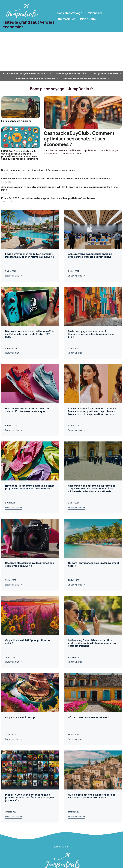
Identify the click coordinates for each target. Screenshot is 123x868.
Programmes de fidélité (108, 73)
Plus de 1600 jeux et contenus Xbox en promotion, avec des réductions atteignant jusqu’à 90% (30, 797)
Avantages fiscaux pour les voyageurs (37, 79)
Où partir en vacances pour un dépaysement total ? (94, 564)
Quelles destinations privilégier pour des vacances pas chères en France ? (92, 796)
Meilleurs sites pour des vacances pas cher (86, 79)
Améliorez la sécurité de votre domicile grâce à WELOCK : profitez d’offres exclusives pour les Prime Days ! (59, 188)
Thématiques (66, 19)
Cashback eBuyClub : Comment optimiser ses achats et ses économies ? (79, 139)
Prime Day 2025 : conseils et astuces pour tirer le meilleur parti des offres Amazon (49, 198)
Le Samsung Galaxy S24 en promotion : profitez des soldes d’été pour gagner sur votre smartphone (92, 643)
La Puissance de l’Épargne (16, 121)
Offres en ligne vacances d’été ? (73, 73)
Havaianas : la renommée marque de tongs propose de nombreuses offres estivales (30, 487)
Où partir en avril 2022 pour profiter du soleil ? (27, 642)
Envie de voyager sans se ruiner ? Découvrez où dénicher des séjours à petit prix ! (93, 334)
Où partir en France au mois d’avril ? (89, 717)
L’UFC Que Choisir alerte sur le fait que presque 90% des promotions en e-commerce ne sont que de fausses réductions (20, 155)
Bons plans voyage (70, 13)
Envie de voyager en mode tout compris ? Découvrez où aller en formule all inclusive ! (30, 255)
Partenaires (95, 13)
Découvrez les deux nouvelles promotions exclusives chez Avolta (30, 564)
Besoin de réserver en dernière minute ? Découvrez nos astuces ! (39, 170)
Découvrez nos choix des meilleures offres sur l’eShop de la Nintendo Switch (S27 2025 (30, 334)
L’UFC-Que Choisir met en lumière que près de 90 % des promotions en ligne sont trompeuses (56, 178)
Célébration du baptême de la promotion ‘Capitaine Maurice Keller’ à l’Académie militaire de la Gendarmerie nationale (92, 488)
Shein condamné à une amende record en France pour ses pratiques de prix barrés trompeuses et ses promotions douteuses (93, 411)
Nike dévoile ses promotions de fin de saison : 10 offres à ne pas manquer (27, 410)
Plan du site (88, 19)
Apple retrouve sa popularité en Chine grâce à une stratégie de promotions (90, 255)
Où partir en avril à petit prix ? (22, 717)
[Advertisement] (61, 51)
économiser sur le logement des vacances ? (28, 73)
